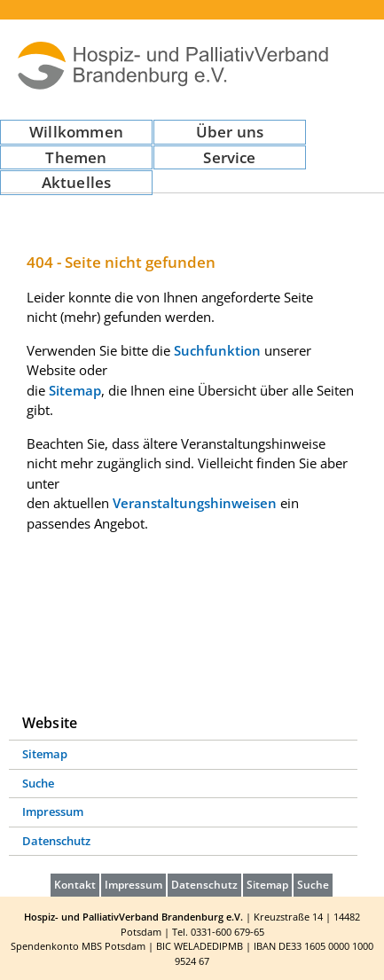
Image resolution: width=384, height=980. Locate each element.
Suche (38, 783)
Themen (76, 157)
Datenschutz (56, 841)
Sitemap (75, 390)
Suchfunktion (217, 350)
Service (229, 157)
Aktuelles (77, 182)
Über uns (230, 132)
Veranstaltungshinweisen (195, 503)
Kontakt (75, 885)
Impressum (53, 811)
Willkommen (76, 132)
